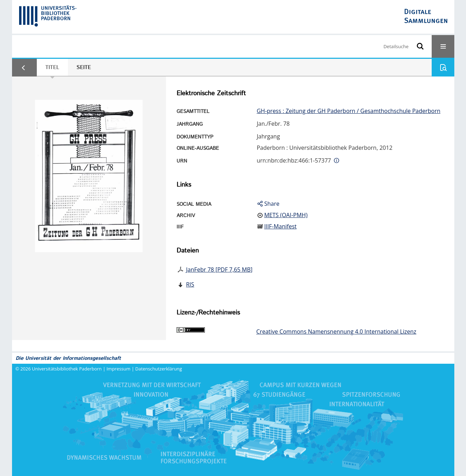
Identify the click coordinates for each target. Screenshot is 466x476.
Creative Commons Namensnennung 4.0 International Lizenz (336, 331)
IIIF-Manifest (281, 226)
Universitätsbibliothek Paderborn (67, 369)
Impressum (119, 369)
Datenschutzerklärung (159, 369)
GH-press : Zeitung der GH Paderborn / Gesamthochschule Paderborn (348, 111)
